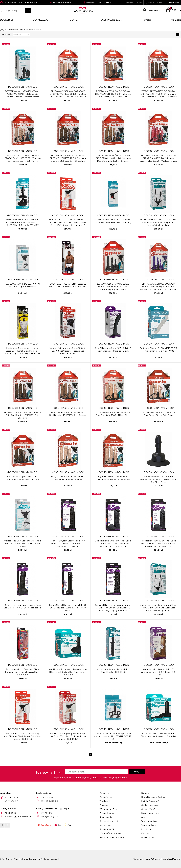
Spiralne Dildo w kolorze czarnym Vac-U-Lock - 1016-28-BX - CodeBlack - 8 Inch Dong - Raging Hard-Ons (113, 608)
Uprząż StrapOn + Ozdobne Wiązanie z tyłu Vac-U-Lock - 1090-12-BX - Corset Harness (23, 544)
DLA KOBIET (7, 20)
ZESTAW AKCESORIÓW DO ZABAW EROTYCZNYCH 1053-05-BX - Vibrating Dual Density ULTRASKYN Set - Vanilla (68, 94)
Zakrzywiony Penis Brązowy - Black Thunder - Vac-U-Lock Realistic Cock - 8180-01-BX (23, 672)
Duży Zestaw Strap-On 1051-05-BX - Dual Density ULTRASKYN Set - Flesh (113, 414)
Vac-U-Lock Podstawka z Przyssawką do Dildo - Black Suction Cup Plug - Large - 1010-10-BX (68, 672)
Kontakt (145, 833)
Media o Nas (105, 825)
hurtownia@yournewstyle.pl (18, 817)
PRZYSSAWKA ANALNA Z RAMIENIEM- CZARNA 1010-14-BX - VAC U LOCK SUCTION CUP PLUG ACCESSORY (23, 222)
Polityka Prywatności (151, 801)
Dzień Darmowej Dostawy (154, 797)
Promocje (176, 20)
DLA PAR (75, 20)
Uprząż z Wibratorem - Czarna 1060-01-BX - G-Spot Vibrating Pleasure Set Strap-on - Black (68, 351)
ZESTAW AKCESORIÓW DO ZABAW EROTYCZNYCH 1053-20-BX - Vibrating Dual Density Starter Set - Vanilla (23, 158)
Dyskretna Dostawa (154, 3)
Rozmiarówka (106, 817)
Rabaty (139, 3)
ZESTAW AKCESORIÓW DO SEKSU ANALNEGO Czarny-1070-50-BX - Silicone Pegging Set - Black (113, 287)
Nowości (146, 20)
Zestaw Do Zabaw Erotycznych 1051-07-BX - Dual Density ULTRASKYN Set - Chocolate (23, 415)
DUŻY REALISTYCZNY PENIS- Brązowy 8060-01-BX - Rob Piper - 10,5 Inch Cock (68, 285)
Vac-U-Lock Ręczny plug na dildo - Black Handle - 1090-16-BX (113, 671)
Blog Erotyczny (148, 837)
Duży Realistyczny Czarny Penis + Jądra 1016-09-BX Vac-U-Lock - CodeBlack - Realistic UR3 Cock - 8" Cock (113, 544)
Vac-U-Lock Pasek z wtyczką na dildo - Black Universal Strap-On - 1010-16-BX (158, 735)
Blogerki (145, 793)
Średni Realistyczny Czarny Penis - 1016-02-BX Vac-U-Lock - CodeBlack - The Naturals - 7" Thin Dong (68, 544)
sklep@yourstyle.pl (50, 801)
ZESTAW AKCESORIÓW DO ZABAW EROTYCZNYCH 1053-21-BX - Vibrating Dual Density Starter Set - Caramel (113, 158)
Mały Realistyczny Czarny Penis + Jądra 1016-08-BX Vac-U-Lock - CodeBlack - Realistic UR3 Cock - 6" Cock (158, 544)
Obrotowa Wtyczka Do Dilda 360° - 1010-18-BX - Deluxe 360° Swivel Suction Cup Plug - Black (158, 479)
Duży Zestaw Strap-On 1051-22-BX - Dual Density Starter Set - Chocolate (23, 478)
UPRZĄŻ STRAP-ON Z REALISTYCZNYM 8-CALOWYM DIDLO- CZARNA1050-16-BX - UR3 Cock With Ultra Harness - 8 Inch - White (68, 223)
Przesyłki (129, 3)
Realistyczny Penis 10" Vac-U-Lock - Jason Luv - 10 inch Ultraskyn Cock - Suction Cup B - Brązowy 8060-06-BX (23, 351)
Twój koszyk (105, 801)
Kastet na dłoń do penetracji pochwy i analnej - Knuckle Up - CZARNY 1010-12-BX (113, 736)
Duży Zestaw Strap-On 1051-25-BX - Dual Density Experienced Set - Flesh (113, 478)
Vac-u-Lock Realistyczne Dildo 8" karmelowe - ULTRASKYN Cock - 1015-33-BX (158, 672)
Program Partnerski (109, 821)
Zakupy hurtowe (172, 3)
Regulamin (146, 829)
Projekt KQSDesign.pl (171, 859)
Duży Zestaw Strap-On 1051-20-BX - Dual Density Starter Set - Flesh (158, 414)
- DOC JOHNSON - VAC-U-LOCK (23, 87)
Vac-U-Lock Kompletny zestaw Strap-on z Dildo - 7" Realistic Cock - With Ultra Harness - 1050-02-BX (68, 736)
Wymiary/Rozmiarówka (110, 833)
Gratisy (144, 817)
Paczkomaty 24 (107, 829)
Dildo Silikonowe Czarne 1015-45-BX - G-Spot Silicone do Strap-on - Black (113, 349)
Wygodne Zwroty (149, 825)
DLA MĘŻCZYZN (41, 20)
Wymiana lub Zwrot (109, 809)
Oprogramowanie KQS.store (146, 859)
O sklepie (104, 805)
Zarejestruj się (106, 797)
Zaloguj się (104, 793)
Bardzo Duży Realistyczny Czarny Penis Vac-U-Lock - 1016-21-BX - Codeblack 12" (22, 606)
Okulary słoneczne (150, 805)
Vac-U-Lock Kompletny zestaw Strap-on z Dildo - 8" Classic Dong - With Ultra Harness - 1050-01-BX (23, 736)
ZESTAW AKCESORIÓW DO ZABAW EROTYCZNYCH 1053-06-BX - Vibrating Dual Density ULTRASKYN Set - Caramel (113, 94)
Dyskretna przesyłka (151, 813)
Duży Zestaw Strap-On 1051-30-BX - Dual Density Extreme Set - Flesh (68, 478)
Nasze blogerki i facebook (112, 837)
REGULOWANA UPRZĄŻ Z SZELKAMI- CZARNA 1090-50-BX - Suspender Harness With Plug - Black (158, 222)
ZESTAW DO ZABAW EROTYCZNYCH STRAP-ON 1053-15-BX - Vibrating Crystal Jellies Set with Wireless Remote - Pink (158, 158)
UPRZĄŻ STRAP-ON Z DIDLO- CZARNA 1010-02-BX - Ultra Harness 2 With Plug (113, 221)
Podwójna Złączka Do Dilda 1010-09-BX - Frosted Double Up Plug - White (158, 349)
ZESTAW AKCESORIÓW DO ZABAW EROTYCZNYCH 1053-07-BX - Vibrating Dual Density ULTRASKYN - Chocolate (158, 94)
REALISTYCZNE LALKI (110, 20)
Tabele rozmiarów (150, 821)
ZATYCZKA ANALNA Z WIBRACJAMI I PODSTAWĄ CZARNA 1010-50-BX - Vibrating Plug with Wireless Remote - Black (23, 94)
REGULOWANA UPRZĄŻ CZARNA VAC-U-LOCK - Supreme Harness (23, 285)
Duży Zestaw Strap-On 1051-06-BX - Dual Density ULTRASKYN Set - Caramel (68, 414)
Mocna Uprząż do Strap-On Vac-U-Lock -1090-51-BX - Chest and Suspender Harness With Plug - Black (158, 608)
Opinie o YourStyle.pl (151, 809)
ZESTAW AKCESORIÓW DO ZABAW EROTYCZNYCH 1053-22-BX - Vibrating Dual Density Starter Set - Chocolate (68, 158)
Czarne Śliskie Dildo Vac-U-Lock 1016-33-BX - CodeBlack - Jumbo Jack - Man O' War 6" (68, 608)
